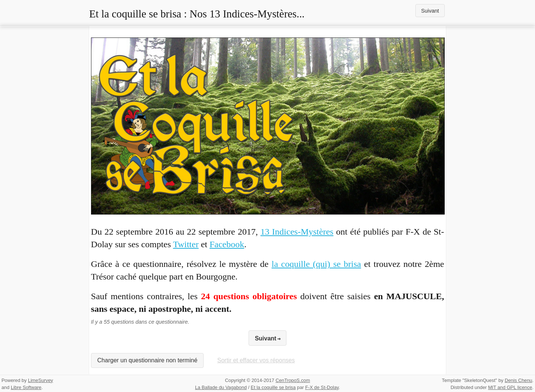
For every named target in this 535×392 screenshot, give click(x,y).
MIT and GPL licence (510, 387)
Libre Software (26, 387)
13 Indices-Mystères (297, 232)
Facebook (227, 244)
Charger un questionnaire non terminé (147, 360)
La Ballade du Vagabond (221, 387)
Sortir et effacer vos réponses (256, 360)
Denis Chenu (518, 380)
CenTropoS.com (293, 380)
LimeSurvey (40, 380)
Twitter (186, 244)
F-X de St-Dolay (322, 387)
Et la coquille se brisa (273, 387)
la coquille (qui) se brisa (316, 264)
